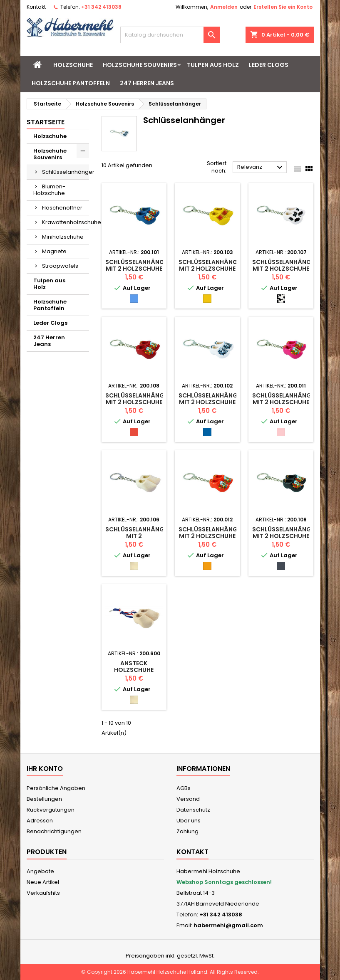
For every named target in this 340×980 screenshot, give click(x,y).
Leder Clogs (269, 65)
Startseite (46, 122)
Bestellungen (44, 799)
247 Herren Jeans (147, 83)
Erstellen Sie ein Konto (283, 7)
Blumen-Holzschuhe (49, 190)
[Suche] (170, 35)
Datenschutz (193, 810)
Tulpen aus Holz (213, 65)
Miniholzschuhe (63, 237)
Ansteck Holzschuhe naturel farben (134, 670)
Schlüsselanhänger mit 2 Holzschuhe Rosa (285, 402)
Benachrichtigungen (54, 831)
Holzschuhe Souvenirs (140, 65)
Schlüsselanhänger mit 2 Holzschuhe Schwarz (285, 536)
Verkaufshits (43, 893)
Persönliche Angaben (56, 788)
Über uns (189, 821)
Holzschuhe (73, 65)
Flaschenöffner (62, 208)
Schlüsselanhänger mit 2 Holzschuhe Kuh (285, 269)
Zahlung (187, 831)
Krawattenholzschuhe (66, 222)
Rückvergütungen (51, 810)
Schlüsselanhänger (66, 172)
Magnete (54, 251)
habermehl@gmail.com (228, 925)
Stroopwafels (60, 266)
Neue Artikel (43, 882)
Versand (188, 799)
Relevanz (261, 168)
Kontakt (36, 7)
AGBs (184, 788)
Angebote (40, 871)
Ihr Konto (45, 769)
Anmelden (224, 7)
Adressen (40, 821)
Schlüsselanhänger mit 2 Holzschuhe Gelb (211, 269)
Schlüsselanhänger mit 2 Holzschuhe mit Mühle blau (138, 269)
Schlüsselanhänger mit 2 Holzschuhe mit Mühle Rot (138, 402)
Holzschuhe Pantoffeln (71, 83)
